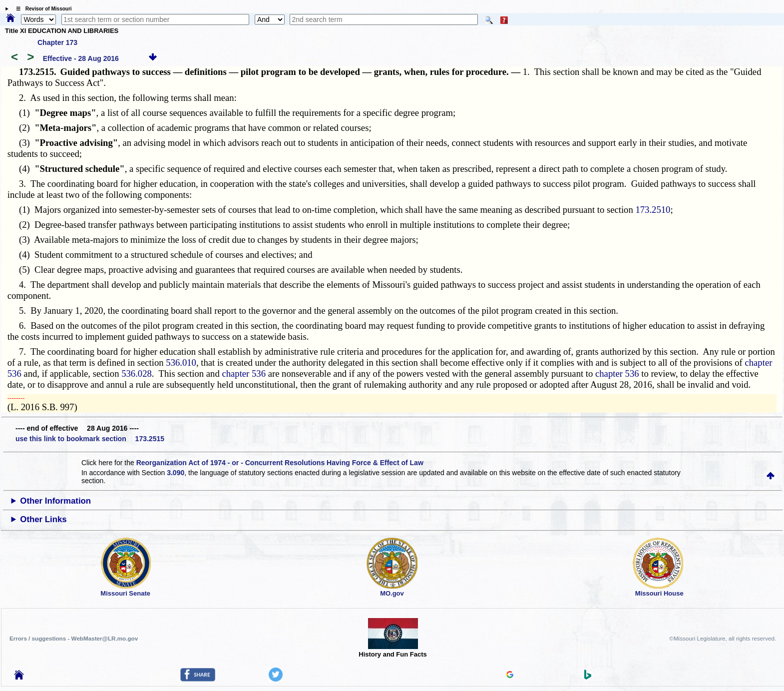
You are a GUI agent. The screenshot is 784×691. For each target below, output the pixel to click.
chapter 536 (244, 373)
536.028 (137, 373)
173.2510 (653, 210)
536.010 (181, 362)
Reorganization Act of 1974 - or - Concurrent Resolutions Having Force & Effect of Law (280, 463)
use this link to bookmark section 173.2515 (90, 439)
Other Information (55, 501)
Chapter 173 (57, 42)
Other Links (43, 519)
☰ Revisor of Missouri (41, 9)
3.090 (176, 473)
